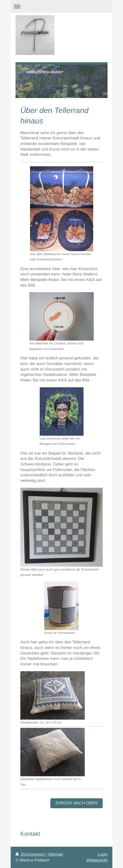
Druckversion (31, 854)
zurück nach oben (77, 803)
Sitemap (55, 854)
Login (103, 854)
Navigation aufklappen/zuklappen (61, 6)
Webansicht (97, 860)
